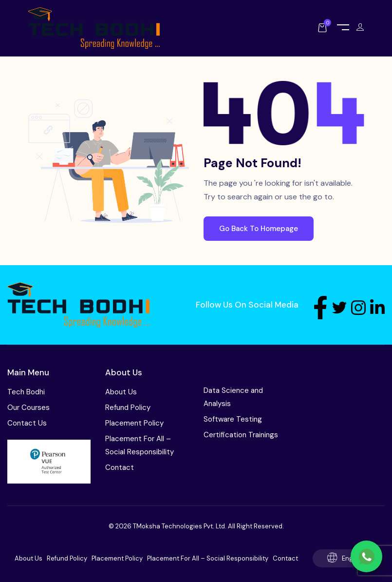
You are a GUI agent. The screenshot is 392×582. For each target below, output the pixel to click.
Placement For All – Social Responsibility (140, 445)
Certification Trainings (241, 435)
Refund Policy (128, 407)
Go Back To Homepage (259, 229)
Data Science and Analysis (233, 397)
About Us (121, 392)
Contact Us (27, 423)
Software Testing (233, 419)
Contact (120, 467)
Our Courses (28, 407)
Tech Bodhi (26, 392)
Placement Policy (134, 423)
